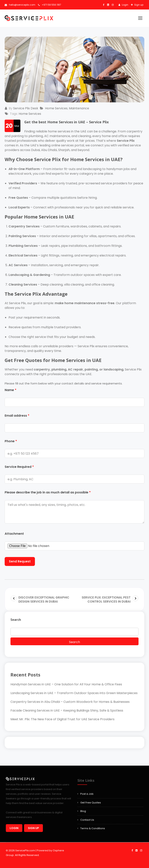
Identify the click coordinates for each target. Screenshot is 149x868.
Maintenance (79, 108)
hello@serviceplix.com (20, 5)
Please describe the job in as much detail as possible (48, 492)
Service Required (19, 467)
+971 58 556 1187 (50, 5)
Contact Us (87, 820)
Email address (17, 416)
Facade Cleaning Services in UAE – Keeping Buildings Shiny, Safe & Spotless (67, 710)
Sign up (139, 5)
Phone (11, 441)
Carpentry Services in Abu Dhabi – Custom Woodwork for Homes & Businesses (70, 702)
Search (16, 620)
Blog (83, 811)
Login (125, 5)
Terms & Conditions (93, 828)
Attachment (14, 534)
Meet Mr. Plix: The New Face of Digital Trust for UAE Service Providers (62, 719)
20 (9, 126)
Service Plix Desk (26, 108)
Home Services (57, 108)
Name (11, 390)
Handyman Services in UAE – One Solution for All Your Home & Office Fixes (66, 684)
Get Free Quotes (91, 803)
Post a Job (87, 794)
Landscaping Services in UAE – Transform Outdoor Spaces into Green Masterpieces (74, 693)
